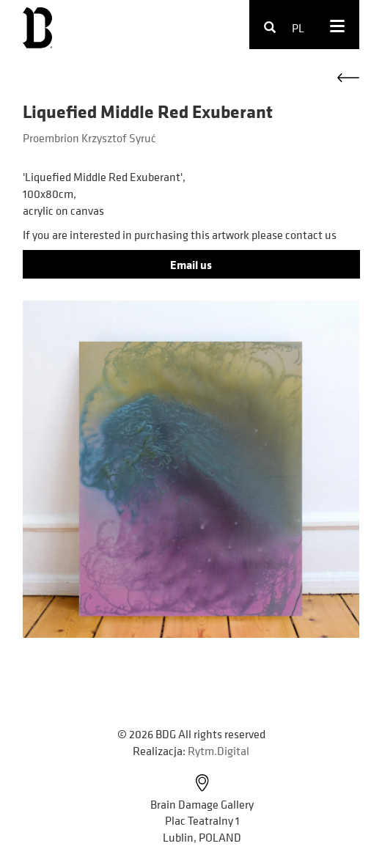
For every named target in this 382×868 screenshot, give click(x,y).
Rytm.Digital (218, 751)
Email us (191, 265)
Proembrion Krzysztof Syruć (89, 138)
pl (298, 28)
